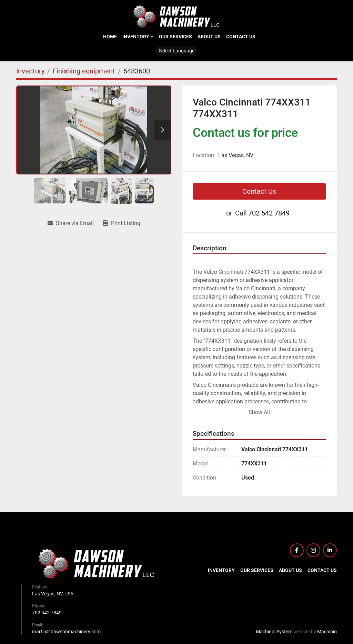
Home (110, 37)
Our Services (175, 37)
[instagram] (313, 550)
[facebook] (297, 550)
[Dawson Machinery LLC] (97, 563)
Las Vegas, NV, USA (53, 594)
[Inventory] (30, 71)
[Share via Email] (71, 223)
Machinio (327, 632)
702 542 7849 (269, 213)
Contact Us (241, 37)
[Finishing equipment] (84, 71)
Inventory (136, 37)
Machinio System (274, 632)
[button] (138, 37)
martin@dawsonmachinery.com (66, 632)
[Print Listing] (122, 223)
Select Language (177, 51)
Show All (259, 412)
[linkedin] (330, 550)
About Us (209, 37)
